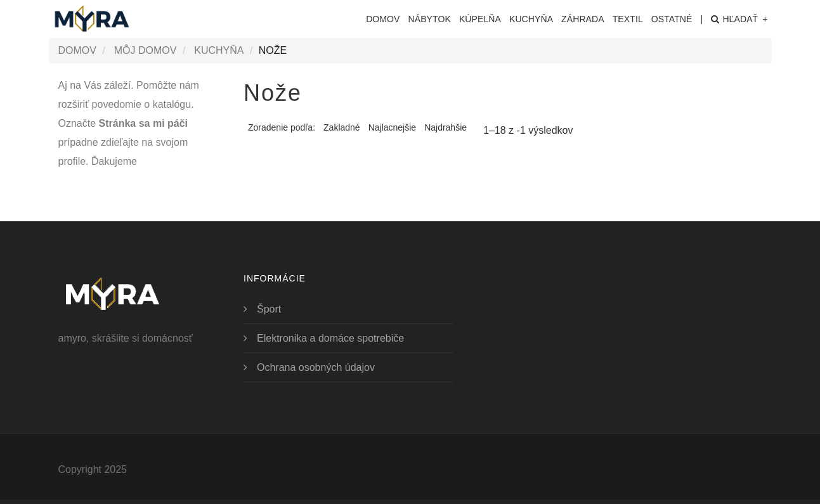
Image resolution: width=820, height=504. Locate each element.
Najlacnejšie (392, 127)
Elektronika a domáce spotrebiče (330, 338)
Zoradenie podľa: (282, 127)
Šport (269, 309)
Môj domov (146, 50)
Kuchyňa (219, 50)
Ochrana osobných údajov (316, 367)
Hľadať (739, 19)
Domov (383, 19)
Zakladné (342, 127)
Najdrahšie (446, 127)
